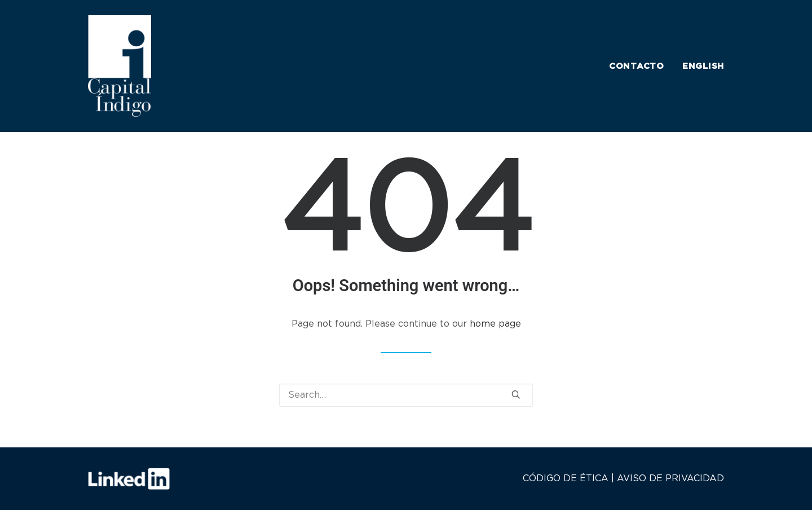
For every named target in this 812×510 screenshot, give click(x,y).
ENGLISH (703, 66)
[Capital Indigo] (120, 66)
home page (495, 324)
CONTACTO (637, 66)
